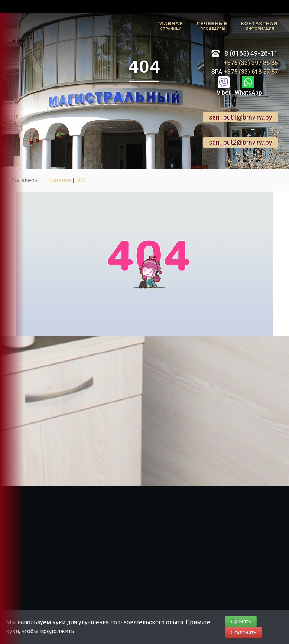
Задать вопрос (10, 60)
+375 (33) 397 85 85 (251, 63)
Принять (241, 621)
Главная (60, 180)
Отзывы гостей (10, 94)
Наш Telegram (10, 128)
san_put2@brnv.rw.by (241, 142)
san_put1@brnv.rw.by (241, 117)
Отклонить (243, 632)
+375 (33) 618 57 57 (250, 72)
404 (81, 180)
